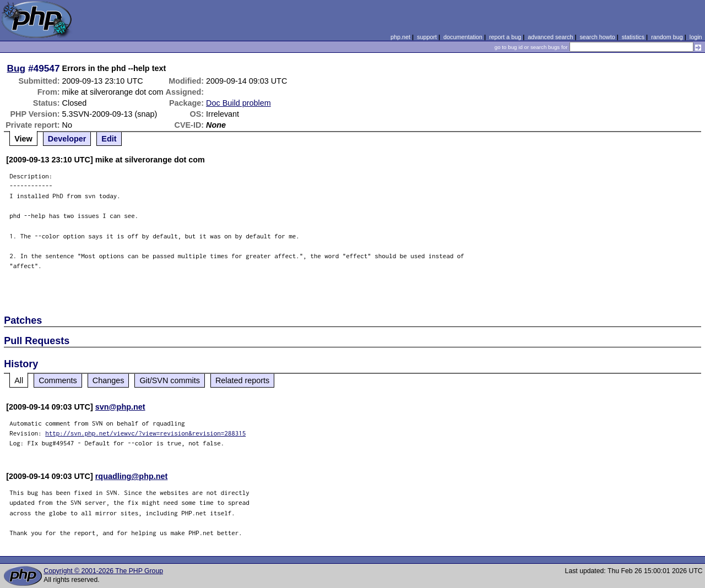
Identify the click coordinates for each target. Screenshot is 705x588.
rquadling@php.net (132, 476)
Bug (17, 68)
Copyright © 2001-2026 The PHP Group (103, 571)
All (19, 380)
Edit (109, 139)
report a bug (505, 37)
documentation (463, 37)
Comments (58, 380)
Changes (109, 380)
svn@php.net (120, 407)
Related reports (242, 380)
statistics (633, 37)
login (696, 37)
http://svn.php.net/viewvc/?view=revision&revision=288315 (145, 433)
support (427, 37)
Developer (67, 139)
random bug (667, 37)
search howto (597, 37)
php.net (400, 37)
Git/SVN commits (170, 380)
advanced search (550, 37)
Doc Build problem (238, 103)
